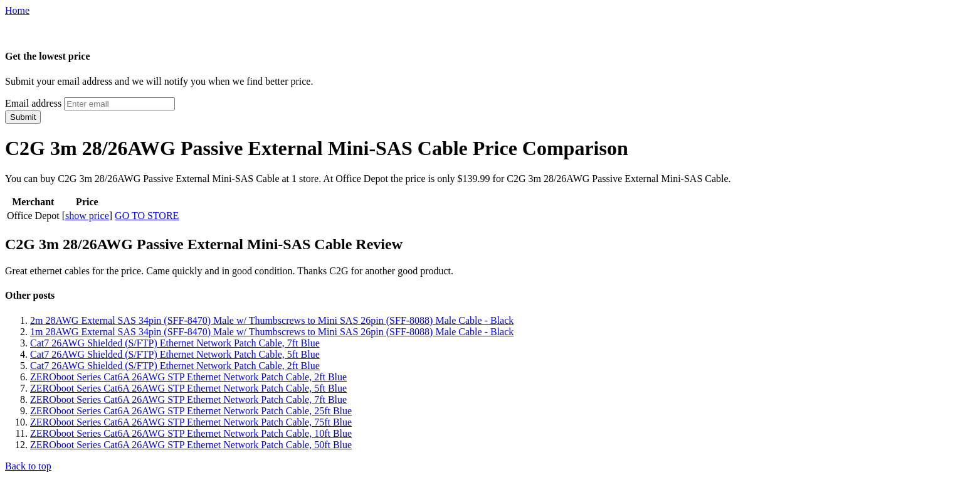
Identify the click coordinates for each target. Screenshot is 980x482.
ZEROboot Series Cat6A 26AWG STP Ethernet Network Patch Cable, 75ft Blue (191, 422)
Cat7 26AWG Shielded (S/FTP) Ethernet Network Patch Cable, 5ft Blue (175, 354)
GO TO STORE (147, 216)
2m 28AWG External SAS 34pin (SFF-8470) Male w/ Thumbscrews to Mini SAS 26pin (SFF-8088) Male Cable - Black (272, 320)
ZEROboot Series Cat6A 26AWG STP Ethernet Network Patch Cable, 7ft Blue (188, 399)
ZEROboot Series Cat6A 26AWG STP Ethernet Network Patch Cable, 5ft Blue (188, 388)
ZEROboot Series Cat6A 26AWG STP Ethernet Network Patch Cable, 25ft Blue (191, 411)
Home (17, 10)
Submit (23, 117)
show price (87, 216)
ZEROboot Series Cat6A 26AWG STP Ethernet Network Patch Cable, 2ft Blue (188, 377)
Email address (33, 103)
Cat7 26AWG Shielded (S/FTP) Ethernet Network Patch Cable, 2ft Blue (175, 366)
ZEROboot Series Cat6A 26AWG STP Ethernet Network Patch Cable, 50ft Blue (191, 445)
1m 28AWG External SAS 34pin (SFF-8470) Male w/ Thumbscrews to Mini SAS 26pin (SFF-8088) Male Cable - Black (272, 332)
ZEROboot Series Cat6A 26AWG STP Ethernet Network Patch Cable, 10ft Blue (191, 433)
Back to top (28, 466)
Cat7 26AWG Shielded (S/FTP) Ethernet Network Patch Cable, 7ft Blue (175, 343)
